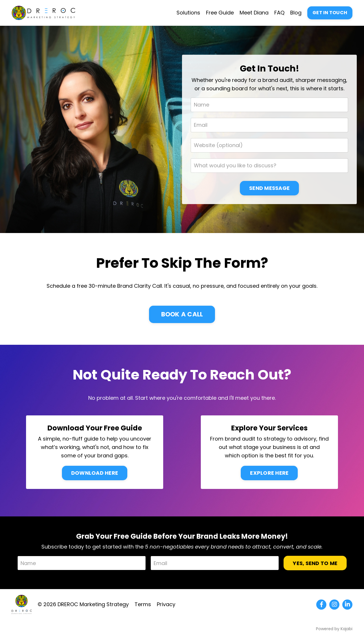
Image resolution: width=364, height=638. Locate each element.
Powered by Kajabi (334, 629)
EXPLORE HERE (269, 473)
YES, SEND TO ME (315, 563)
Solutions (188, 13)
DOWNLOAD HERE (95, 473)
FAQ (279, 13)
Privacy (166, 604)
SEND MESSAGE (269, 188)
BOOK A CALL (182, 314)
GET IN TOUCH (330, 13)
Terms (143, 604)
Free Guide (220, 13)
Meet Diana (254, 13)
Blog (296, 13)
